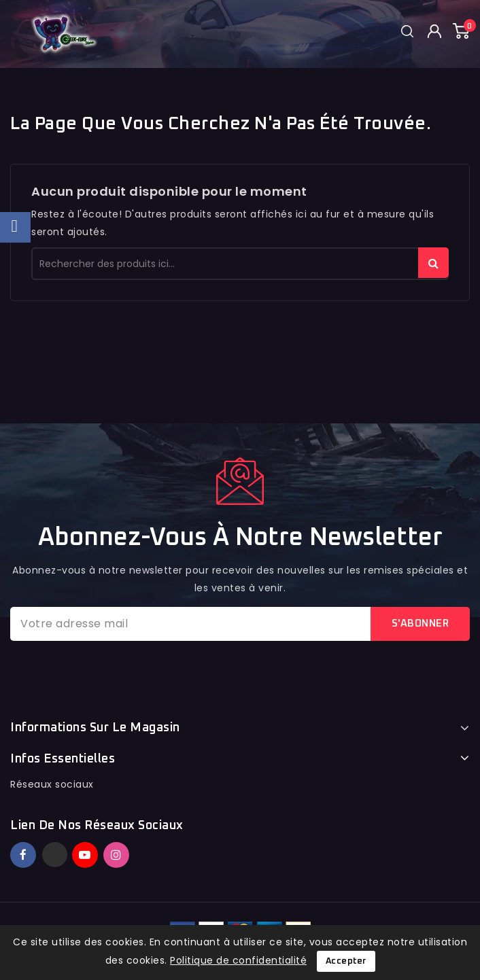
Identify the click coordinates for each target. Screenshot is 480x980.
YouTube (86, 855)
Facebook (24, 855)
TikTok (136, 849)
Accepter (346, 961)
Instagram (118, 855)
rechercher (433, 263)
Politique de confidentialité (238, 960)
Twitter (55, 855)
